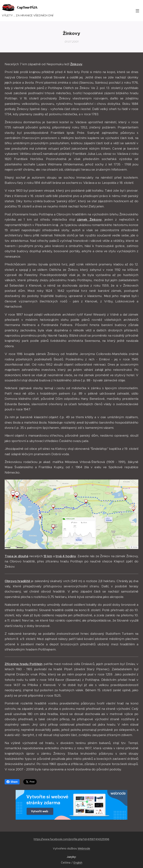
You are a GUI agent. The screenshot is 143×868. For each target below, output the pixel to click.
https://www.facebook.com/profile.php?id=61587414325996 (71, 839)
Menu (137, 11)
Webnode (84, 848)
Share (12, 782)
